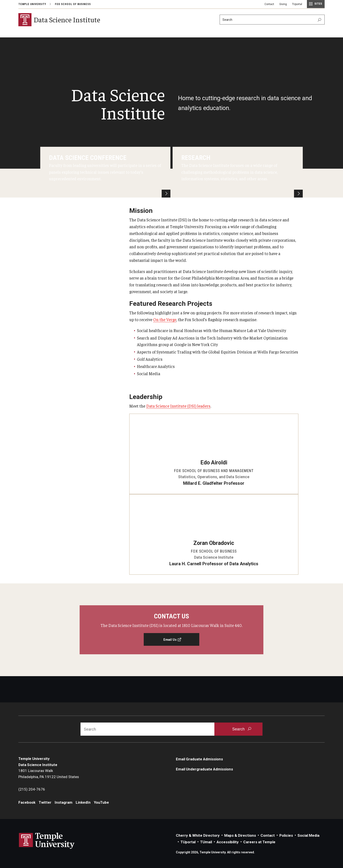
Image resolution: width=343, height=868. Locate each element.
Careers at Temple (259, 842)
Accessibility (228, 842)
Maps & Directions (240, 835)
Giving (283, 4)
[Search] (272, 20)
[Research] (238, 172)
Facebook (27, 803)
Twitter (45, 803)
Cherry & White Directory (198, 835)
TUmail (206, 842)
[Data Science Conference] (105, 172)
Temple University (32, 4)
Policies (286, 835)
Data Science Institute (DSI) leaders (178, 406)
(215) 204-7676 (32, 789)
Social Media (308, 835)
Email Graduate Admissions (199, 759)
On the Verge (165, 319)
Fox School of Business (73, 4)
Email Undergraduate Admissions (204, 769)
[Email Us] (171, 630)
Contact (269, 4)
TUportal (297, 4)
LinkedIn (83, 803)
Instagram (64, 803)
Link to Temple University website (47, 841)
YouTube (101, 803)
